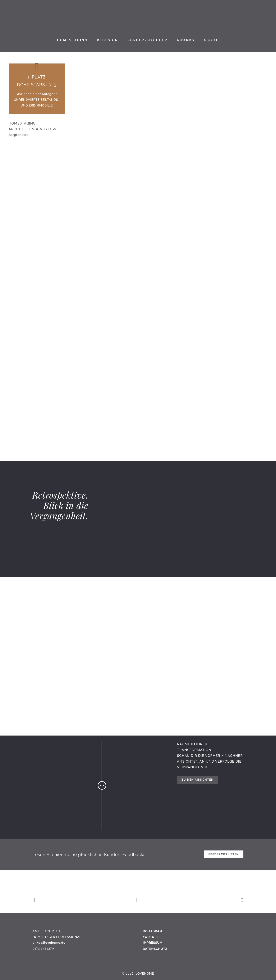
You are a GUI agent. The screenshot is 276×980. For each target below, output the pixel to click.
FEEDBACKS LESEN (224, 854)
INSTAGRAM (153, 931)
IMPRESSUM (153, 943)
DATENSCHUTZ (155, 949)
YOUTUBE (151, 937)
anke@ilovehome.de (49, 943)
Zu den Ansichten (198, 780)
